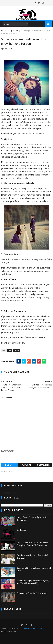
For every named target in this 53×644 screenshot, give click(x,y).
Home (4, 31)
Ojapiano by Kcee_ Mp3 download (32, 593)
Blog (10, 31)
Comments (43, 465)
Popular (26, 465)
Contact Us (21, 530)
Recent (10, 465)
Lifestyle (18, 31)
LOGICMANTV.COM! (33, 629)
